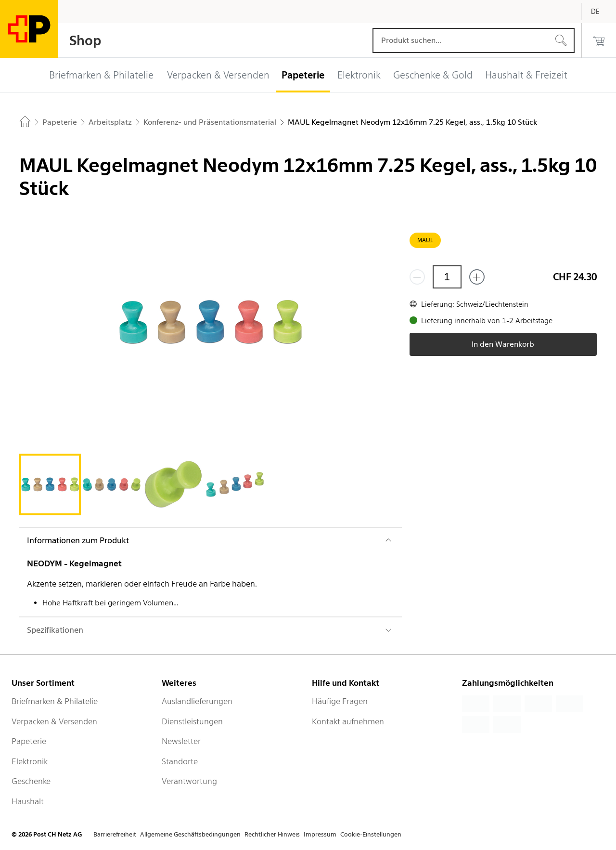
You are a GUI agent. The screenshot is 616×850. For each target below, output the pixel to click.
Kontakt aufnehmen (348, 721)
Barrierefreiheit (115, 834)
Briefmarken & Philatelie (55, 701)
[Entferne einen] (417, 277)
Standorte (180, 761)
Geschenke (31, 781)
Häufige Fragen (340, 701)
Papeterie (29, 741)
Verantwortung (189, 781)
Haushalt (28, 801)
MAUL (425, 240)
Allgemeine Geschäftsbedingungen (190, 834)
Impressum (320, 834)
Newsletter (181, 741)
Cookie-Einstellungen (371, 834)
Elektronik (30, 761)
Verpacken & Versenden (54, 721)
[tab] (50, 484)
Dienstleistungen (192, 721)
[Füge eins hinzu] (477, 277)
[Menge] (447, 277)
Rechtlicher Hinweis (272, 834)
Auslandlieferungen (197, 701)
